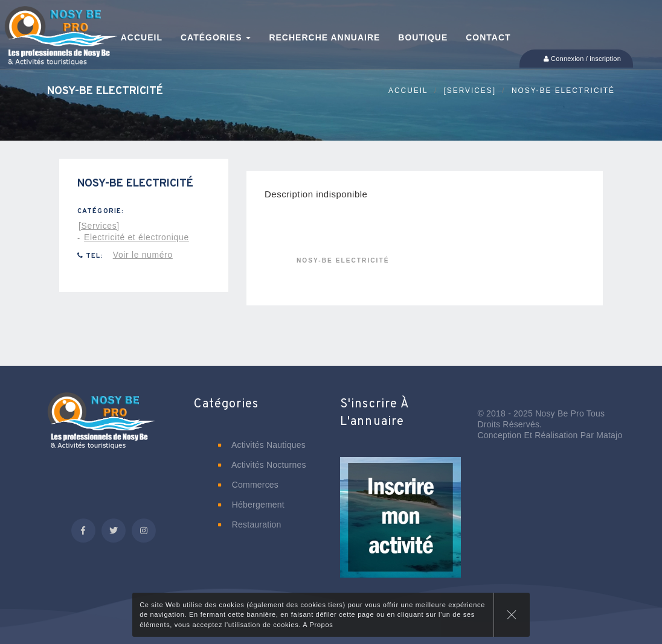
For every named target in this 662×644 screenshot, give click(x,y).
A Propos (318, 625)
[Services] (470, 91)
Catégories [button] (216, 37)
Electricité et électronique (137, 237)
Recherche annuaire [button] (324, 37)
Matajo (609, 435)
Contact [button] (488, 37)
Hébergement (251, 505)
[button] (400, 526)
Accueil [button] (142, 37)
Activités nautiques (262, 445)
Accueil (408, 91)
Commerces (249, 485)
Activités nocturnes (262, 465)
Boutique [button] (423, 37)
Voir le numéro (143, 255)
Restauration (250, 524)
